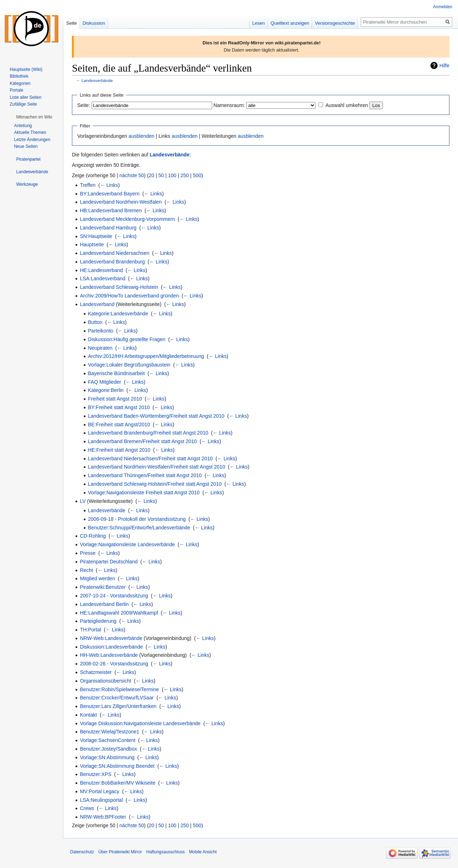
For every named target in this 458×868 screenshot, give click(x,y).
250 (184, 175)
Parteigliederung (98, 621)
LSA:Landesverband (103, 278)
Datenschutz (82, 852)
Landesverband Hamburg (108, 228)
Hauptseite (92, 244)
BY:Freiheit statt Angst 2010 (119, 407)
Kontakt (88, 715)
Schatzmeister (96, 672)
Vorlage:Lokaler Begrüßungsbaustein (129, 365)
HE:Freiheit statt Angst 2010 (119, 450)
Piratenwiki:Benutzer (103, 587)
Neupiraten (100, 348)
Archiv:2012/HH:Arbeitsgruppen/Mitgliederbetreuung (146, 356)
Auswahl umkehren (347, 105)
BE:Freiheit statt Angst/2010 (119, 425)
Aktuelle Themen (30, 132)
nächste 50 (132, 175)
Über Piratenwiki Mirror (120, 852)
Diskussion (94, 23)
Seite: (84, 105)
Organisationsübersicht (105, 681)
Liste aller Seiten (26, 97)
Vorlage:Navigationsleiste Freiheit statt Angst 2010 (144, 493)
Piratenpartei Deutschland (109, 562)
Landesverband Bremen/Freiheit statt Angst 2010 (142, 441)
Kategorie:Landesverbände (118, 314)
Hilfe (444, 66)
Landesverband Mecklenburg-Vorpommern (127, 219)
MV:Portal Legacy (99, 791)
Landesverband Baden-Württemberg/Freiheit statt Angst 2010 (156, 416)
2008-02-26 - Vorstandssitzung (114, 664)
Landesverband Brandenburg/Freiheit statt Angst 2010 (148, 433)
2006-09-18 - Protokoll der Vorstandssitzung (137, 519)
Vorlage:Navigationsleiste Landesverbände (127, 544)
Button (95, 322)
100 (172, 175)
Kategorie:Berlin (106, 390)
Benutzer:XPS (96, 774)
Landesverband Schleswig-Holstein (119, 287)
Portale (16, 90)
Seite (72, 23)
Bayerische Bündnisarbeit (116, 373)
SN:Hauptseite (96, 236)
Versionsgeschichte (335, 23)
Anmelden (443, 7)
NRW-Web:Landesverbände (111, 638)
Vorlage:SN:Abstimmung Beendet (117, 766)
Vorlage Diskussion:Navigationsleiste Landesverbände (140, 723)
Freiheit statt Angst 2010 (115, 399)
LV (83, 501)
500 (197, 175)
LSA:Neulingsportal (101, 800)
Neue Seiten (26, 146)
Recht (86, 570)
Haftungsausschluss (165, 852)
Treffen (88, 185)
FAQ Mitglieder (105, 382)
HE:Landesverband (101, 270)
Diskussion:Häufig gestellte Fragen (127, 339)
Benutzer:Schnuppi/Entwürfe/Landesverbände (139, 528)
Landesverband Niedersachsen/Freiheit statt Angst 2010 (150, 459)
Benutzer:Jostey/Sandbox (108, 749)
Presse (88, 553)
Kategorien (20, 83)
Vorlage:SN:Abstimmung (107, 757)
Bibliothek (19, 76)
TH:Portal (90, 630)
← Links (109, 185)
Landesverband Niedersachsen (114, 253)
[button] (34, 117)
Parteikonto (101, 331)
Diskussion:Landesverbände (111, 647)
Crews (87, 808)
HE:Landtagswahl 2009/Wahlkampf (119, 613)
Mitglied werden (97, 578)
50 (161, 175)
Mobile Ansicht (203, 852)
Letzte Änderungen (32, 140)
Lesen (259, 23)
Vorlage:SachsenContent (108, 740)
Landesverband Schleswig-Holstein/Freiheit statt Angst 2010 (155, 484)
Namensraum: (229, 105)
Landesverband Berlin (104, 604)
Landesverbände (97, 80)
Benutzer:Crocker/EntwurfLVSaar (117, 698)
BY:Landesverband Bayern (110, 194)
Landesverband (97, 304)
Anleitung (23, 126)
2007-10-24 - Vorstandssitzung (114, 596)
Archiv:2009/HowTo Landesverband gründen (129, 296)
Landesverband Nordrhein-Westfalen (121, 202)
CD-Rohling (93, 536)
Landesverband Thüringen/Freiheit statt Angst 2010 (145, 475)
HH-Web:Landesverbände (109, 655)
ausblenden (141, 136)
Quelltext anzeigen (290, 23)
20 (152, 175)
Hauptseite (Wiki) (26, 69)
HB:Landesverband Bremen (111, 210)
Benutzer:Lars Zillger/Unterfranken (118, 706)
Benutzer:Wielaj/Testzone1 (109, 732)
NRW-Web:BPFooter (103, 817)
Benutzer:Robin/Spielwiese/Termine (119, 689)
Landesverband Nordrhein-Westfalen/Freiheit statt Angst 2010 (157, 467)
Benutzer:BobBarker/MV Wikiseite (118, 783)
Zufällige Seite (23, 104)
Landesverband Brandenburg (112, 262)
